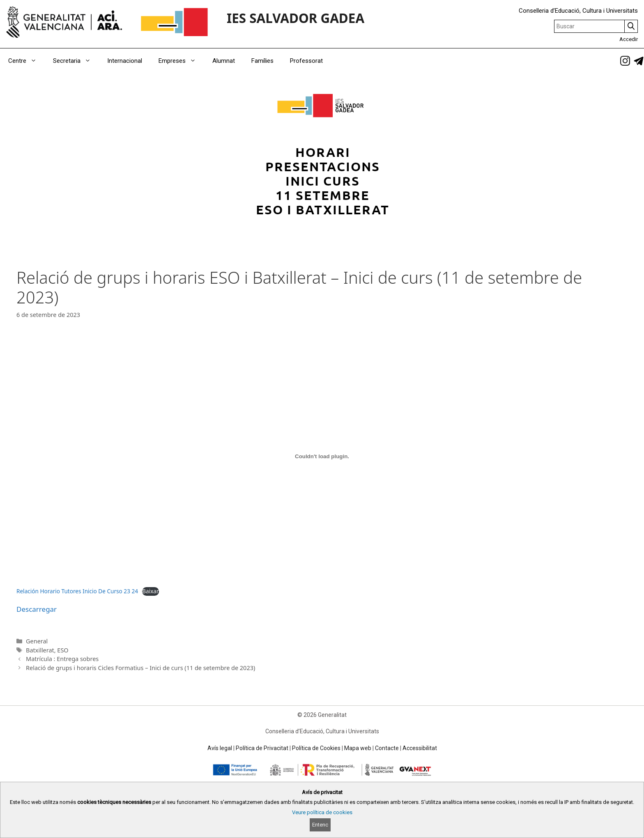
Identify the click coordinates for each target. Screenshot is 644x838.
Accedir (629, 39)
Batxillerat (40, 650)
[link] (625, 61)
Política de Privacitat (262, 748)
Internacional (125, 61)
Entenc (320, 825)
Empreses (181, 61)
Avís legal (220, 748)
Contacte (387, 748)
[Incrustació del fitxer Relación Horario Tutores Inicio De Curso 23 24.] (322, 456)
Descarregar (37, 609)
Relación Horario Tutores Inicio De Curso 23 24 (77, 591)
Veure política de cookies (322, 812)
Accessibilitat (420, 748)
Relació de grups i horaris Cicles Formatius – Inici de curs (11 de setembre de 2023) (140, 668)
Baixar (150, 591)
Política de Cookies (316, 748)
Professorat (306, 61)
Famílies (262, 61)
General (37, 641)
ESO (63, 650)
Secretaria (76, 61)
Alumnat (224, 61)
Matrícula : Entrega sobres (62, 659)
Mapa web (358, 748)
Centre (26, 61)
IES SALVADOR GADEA (296, 18)
